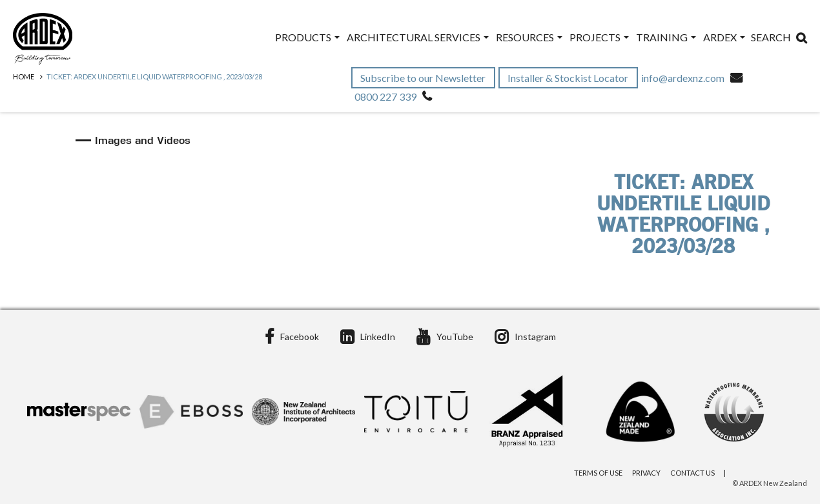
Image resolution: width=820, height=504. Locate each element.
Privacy (646, 473)
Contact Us (692, 473)
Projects (599, 37)
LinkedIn (368, 337)
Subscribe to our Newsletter (424, 78)
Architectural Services (418, 37)
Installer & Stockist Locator (569, 78)
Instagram (525, 337)
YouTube (445, 337)
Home (24, 76)
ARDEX (724, 37)
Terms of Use (598, 473)
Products (307, 37)
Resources (529, 37)
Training (666, 37)
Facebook (292, 337)
